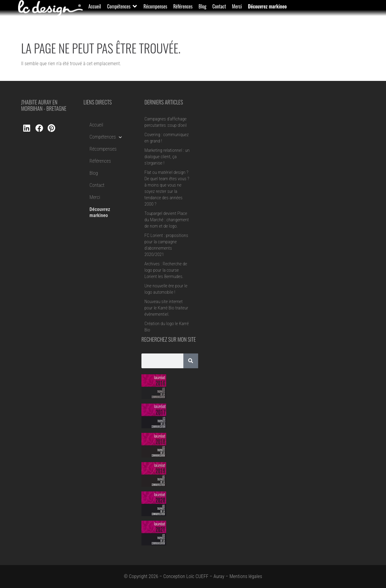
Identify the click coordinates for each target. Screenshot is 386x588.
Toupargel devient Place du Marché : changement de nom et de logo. (167, 220)
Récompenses (103, 149)
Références (100, 161)
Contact (97, 185)
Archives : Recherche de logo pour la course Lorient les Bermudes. (166, 270)
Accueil (96, 125)
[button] (122, 6)
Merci (95, 197)
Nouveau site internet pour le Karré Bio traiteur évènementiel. (166, 308)
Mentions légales (246, 576)
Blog (94, 173)
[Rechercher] (191, 361)
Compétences (106, 137)
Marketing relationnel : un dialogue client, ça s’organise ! (167, 157)
